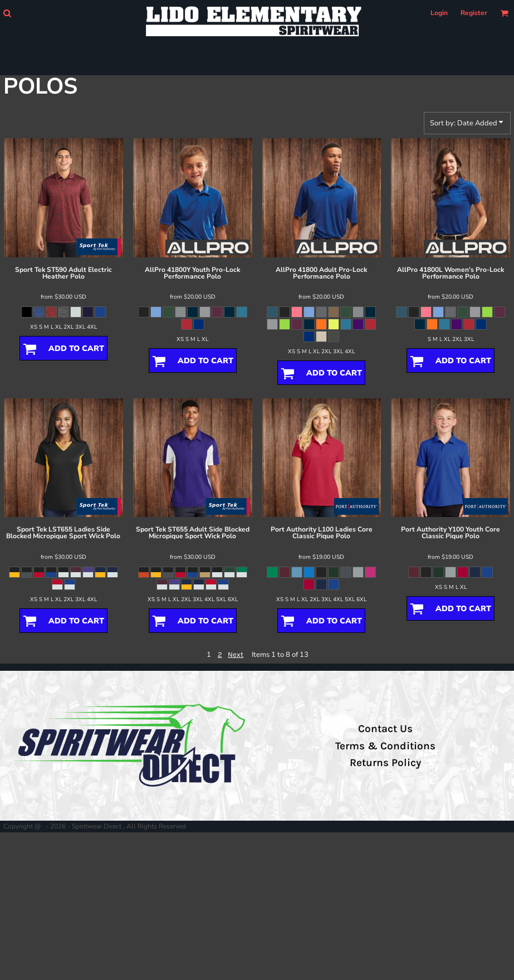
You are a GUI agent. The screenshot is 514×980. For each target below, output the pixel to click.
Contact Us (385, 729)
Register (474, 13)
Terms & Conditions (385, 746)
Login (439, 13)
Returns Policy (385, 763)
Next (236, 654)
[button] (7, 13)
